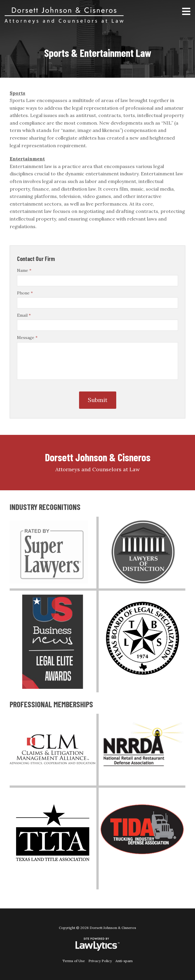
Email (24, 315)
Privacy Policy (100, 961)
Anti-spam (124, 961)
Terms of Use (74, 961)
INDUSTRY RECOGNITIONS (45, 507)
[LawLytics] (97, 944)
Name (24, 270)
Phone (25, 293)
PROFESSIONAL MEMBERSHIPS (51, 704)
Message (27, 338)
